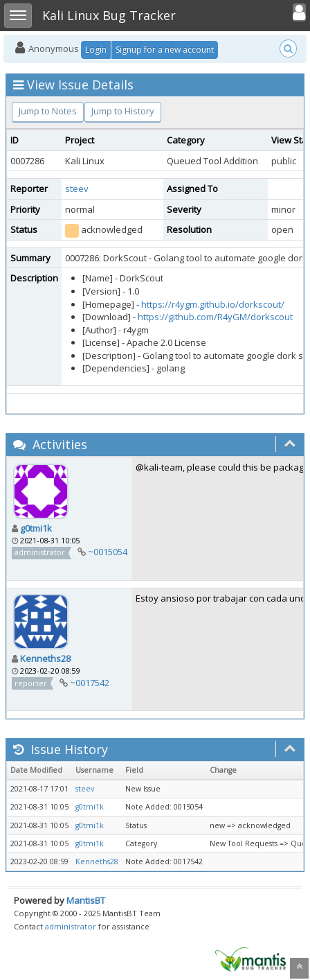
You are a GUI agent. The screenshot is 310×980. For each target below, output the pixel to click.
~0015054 (108, 552)
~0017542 (90, 683)
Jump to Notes (48, 111)
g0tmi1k (36, 528)
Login (96, 50)
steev (77, 189)
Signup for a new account (165, 50)
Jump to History (123, 111)
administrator (71, 926)
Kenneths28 (45, 658)
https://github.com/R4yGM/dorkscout (215, 317)
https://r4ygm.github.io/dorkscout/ (213, 304)
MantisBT (86, 900)
